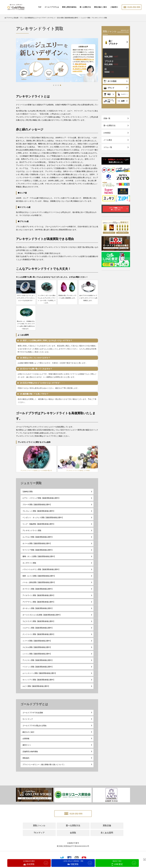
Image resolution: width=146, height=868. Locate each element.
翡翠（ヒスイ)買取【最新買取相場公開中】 (39, 578)
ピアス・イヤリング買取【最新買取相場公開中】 (41, 501)
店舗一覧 (107, 118)
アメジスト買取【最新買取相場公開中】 (38, 663)
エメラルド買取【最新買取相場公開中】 (38, 540)
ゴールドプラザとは (52, 7)
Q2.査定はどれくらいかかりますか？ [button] (34, 360)
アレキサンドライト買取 (32, 533)
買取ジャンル (39, 828)
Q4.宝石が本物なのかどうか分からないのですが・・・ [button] (41, 386)
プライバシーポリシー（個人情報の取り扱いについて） (44, 767)
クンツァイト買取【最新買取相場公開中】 (39, 637)
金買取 (73, 835)
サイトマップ (28, 722)
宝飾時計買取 (28, 494)
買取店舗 (107, 828)
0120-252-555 (132, 7)
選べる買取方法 (85, 7)
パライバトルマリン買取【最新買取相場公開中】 (41, 572)
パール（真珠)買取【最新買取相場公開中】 (39, 585)
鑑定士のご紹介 (28, 735)
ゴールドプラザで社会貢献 (33, 715)
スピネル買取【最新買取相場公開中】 (37, 650)
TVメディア (39, 835)
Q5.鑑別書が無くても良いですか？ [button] (33, 397)
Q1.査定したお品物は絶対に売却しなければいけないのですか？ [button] (45, 343)
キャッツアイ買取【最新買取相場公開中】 (39, 682)
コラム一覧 (108, 147)
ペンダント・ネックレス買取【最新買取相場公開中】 (43, 520)
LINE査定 (107, 133)
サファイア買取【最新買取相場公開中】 (38, 553)
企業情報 (26, 741)
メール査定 (108, 140)
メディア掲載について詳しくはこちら (116, 209)
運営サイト (27, 748)
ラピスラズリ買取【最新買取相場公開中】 (39, 624)
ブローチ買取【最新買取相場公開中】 (37, 507)
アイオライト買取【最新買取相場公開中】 (39, 598)
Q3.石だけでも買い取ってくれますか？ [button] (35, 371)
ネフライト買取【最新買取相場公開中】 (38, 591)
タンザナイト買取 (29, 566)
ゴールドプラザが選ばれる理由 (34, 728)
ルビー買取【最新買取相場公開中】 (36, 689)
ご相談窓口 (114, 7)
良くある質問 (107, 835)
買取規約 (26, 761)
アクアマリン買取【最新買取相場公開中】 (39, 604)
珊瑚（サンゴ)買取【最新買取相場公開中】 (39, 559)
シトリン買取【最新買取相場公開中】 (37, 656)
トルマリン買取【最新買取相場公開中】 (38, 630)
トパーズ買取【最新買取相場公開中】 (37, 643)
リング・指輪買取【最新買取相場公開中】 (39, 527)
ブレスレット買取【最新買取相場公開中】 (39, 514)
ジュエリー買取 (31, 486)
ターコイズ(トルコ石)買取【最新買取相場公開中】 (42, 617)
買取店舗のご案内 (100, 7)
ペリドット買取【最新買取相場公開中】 (38, 669)
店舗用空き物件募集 (30, 754)
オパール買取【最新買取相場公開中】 (37, 546)
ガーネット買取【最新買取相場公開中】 (38, 611)
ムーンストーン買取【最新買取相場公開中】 (40, 676)
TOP (40, 7)
